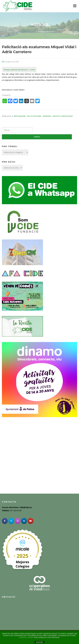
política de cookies (26, 637)
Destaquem (20, 116)
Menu (75, 6)
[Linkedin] (24, 521)
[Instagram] (18, 521)
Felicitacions (34, 116)
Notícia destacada (63, 116)
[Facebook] (5, 521)
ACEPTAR (39, 642)
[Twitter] (11, 521)
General (47, 116)
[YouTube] (31, 521)
